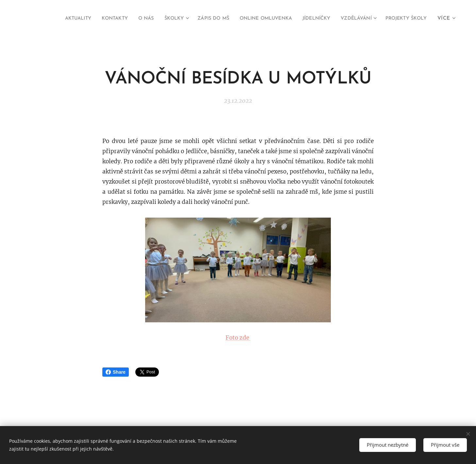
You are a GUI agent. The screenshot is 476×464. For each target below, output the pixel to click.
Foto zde (238, 337)
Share (116, 372)
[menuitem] (102, 19)
